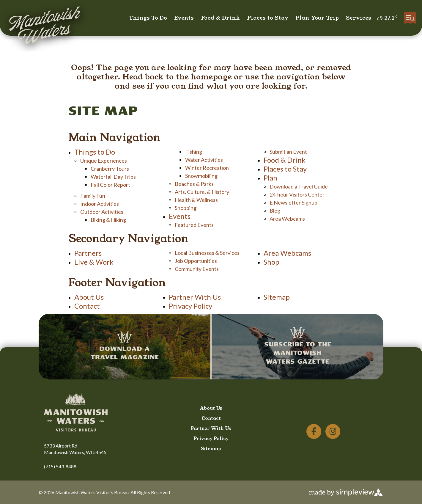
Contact (87, 306)
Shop (271, 262)
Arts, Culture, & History (202, 192)
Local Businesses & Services (207, 253)
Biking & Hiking (108, 220)
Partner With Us (195, 297)
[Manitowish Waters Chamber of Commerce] (45, 26)
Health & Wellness (196, 200)
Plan (270, 178)
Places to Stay (268, 18)
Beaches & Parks (194, 184)
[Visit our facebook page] (314, 431)
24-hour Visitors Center (297, 194)
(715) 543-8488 (60, 466)
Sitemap (277, 297)
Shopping (186, 208)
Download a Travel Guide (299, 186)
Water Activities (204, 160)
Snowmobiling (201, 176)
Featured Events (194, 225)
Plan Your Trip (317, 18)
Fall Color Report (110, 185)
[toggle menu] (410, 18)
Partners (88, 253)
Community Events (197, 269)
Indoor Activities (100, 204)
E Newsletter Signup (293, 202)
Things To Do (148, 18)
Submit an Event (288, 152)
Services (359, 18)
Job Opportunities (196, 261)
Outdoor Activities (102, 212)
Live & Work (94, 262)
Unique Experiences (104, 161)
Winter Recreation (207, 168)
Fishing (194, 152)
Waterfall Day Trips (113, 177)
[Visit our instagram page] (333, 431)
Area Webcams (287, 219)
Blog (275, 211)
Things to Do (95, 152)
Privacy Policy (190, 306)
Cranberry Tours (110, 169)
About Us (89, 297)
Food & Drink (220, 18)
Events (184, 18)
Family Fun (93, 196)
